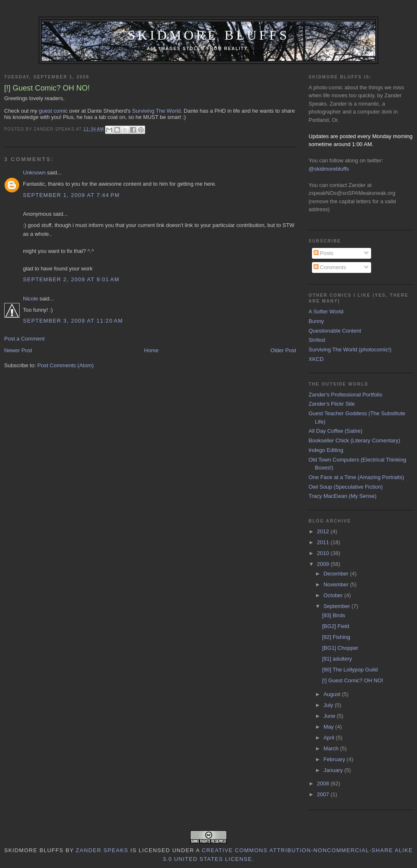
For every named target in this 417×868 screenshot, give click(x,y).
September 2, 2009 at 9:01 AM (71, 279)
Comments (330, 267)
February (335, 759)
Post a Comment (24, 339)
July (329, 705)
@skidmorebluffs (329, 169)
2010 (324, 553)
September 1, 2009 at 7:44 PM (71, 195)
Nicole (30, 299)
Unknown (34, 173)
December (337, 574)
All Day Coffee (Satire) (335, 431)
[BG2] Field (335, 626)
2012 (324, 531)
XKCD (316, 359)
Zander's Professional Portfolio (345, 395)
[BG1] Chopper (340, 648)
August (333, 694)
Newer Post (18, 350)
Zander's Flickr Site (332, 404)
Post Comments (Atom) (66, 365)
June (330, 716)
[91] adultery (337, 659)
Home (152, 350)
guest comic (53, 111)
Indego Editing (326, 450)
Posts (324, 253)
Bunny (316, 321)
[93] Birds (333, 615)
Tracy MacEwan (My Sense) (343, 496)
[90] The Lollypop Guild (350, 670)
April (330, 738)
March (332, 748)
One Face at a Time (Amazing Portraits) (356, 477)
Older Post (283, 350)
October (334, 595)
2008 (324, 783)
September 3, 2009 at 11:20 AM (73, 321)
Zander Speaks (102, 850)
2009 (324, 564)
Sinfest (317, 340)
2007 (324, 794)
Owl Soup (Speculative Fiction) (346, 487)
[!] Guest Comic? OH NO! (353, 680)
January (334, 770)
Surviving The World (157, 111)
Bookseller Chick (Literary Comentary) (354, 440)
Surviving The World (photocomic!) (350, 349)
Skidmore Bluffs (208, 35)
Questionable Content (335, 331)
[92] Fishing (336, 637)
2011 (324, 542)
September (338, 606)
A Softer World (326, 312)
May (329, 727)
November (337, 584)
